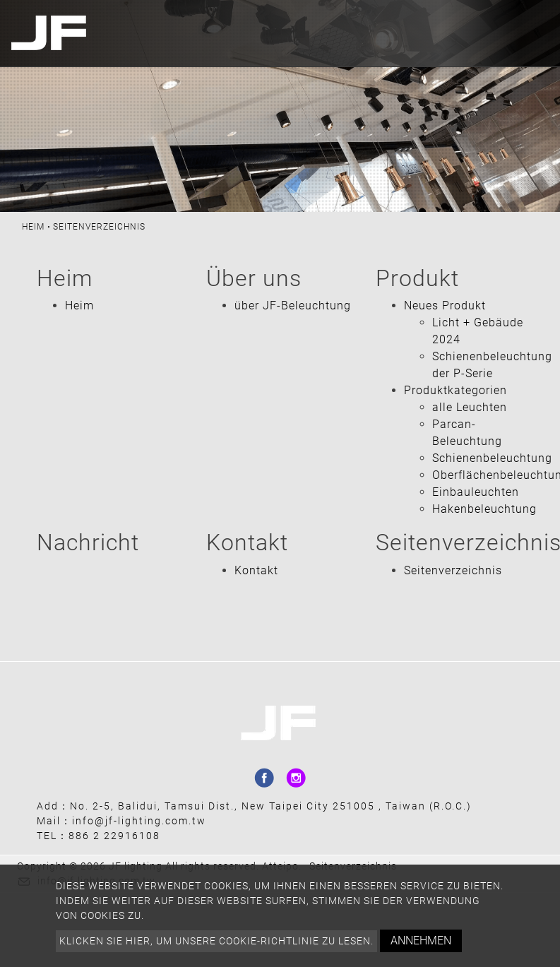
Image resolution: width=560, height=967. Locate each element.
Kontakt (256, 570)
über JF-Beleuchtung (293, 305)
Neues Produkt (445, 305)
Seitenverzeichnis (453, 570)
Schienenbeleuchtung (492, 458)
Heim (33, 227)
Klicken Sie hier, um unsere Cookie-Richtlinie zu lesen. (216, 941)
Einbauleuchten (476, 492)
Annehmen (421, 941)
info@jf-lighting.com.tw (139, 821)
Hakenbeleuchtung (484, 509)
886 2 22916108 (114, 836)
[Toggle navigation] (534, 33)
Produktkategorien (455, 390)
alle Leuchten (470, 407)
